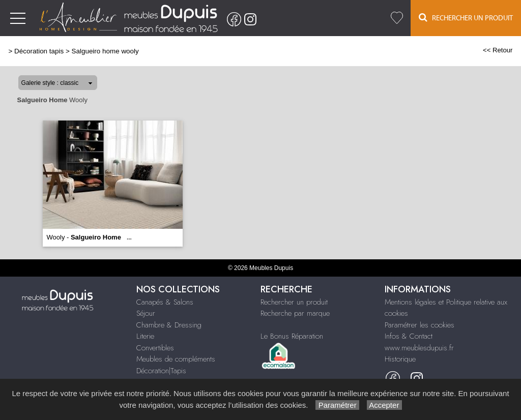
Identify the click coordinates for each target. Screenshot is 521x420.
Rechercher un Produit (466, 18)
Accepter (384, 405)
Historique (400, 359)
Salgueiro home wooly (105, 51)
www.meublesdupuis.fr (419, 348)
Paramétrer (337, 405)
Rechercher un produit (294, 302)
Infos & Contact (409, 336)
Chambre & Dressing (169, 325)
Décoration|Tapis (161, 371)
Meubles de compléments (176, 359)
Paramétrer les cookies (419, 325)
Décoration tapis (39, 51)
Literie (145, 336)
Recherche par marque (295, 313)
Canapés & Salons (165, 302)
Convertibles (155, 348)
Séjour (146, 313)
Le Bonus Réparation (292, 336)
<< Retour (498, 50)
